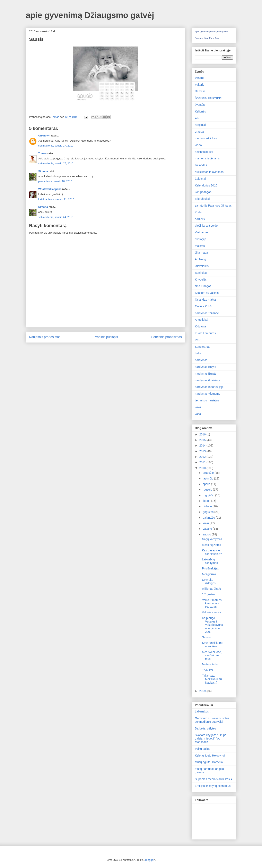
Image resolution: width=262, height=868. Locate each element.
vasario (208, 529)
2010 (203, 468)
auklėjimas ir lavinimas (209, 172)
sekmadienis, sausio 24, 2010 (56, 217)
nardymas (201, 360)
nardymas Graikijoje (208, 380)
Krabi (198, 212)
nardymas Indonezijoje (209, 387)
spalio (207, 484)
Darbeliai (200, 91)
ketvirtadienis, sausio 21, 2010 (56, 199)
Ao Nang (200, 259)
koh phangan (203, 192)
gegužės (208, 512)
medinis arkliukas (206, 138)
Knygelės (201, 279)
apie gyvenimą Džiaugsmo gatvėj (90, 15)
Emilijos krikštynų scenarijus (213, 786)
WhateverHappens (50, 189)
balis (198, 353)
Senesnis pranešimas (167, 337)
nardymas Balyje (206, 367)
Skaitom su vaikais (207, 293)
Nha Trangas (203, 286)
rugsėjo (208, 490)
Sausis (206, 637)
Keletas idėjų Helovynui (210, 756)
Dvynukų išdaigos (209, 581)
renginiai (200, 125)
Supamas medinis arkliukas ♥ (214, 779)
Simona (43, 171)
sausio (207, 534)
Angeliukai (202, 320)
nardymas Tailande (207, 313)
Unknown (44, 136)
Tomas (42, 153)
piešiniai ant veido (206, 226)
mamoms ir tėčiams (207, 158)
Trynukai (207, 670)
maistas (200, 246)
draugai (200, 132)
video (198, 145)
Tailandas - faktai (206, 300)
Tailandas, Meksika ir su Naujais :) (212, 679)
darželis (200, 219)
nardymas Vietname (208, 394)
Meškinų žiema (212, 545)
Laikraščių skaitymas (210, 561)
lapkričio (208, 478)
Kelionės (200, 111)
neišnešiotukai (204, 152)
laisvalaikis (202, 266)
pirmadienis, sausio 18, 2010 (55, 181)
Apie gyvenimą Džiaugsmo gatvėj (212, 32)
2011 (203, 462)
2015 (203, 440)
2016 (203, 434)
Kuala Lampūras (205, 333)
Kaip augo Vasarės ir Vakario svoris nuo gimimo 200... (212, 625)
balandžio (209, 518)
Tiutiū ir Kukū (203, 306)
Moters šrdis (210, 664)
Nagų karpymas (212, 539)
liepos (207, 501)
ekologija (200, 239)
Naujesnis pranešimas (45, 337)
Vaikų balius (202, 749)
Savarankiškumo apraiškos (213, 645)
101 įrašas (209, 594)
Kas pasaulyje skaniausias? (212, 552)
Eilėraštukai (202, 199)
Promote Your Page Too (207, 38)
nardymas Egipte (206, 374)
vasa (198, 414)
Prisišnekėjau (211, 568)
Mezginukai (209, 574)
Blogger (150, 860)
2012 (203, 457)
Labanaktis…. (204, 711)
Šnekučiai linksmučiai (208, 98)
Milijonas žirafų (212, 589)
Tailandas (201, 165)
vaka (198, 407)
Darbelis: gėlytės (206, 728)
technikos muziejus (207, 400)
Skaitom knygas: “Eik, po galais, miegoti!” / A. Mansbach (211, 738)
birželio (208, 506)
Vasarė (199, 78)
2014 (203, 445)
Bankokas (201, 273)
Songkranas (203, 347)
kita (197, 118)
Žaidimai (200, 179)
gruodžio (209, 473)
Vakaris (200, 85)
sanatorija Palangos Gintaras (213, 206)
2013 (203, 451)
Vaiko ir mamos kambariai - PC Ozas (212, 603)
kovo (206, 523)
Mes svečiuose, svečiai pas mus (212, 656)
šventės (200, 105)
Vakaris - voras (211, 612)
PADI (198, 340)
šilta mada (201, 253)
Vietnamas (202, 232)
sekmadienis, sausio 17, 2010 (56, 146)
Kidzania (200, 326)
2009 (203, 691)
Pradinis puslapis (106, 337)
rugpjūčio (209, 495)
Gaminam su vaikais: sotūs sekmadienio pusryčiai (212, 720)
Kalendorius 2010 (206, 185)
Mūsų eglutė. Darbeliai (209, 762)
